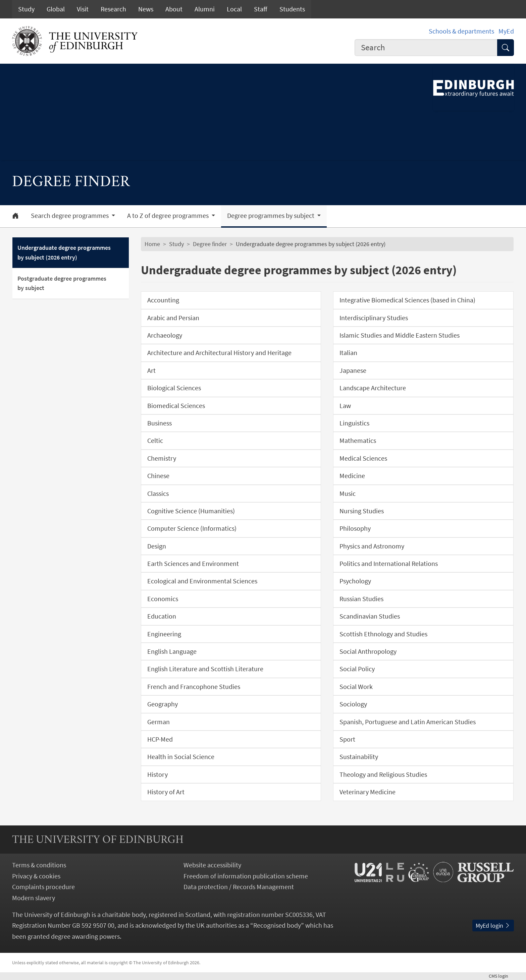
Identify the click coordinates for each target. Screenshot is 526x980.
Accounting (163, 300)
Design (157, 546)
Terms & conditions (39, 865)
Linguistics (354, 423)
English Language (172, 651)
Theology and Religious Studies (383, 774)
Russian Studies (361, 599)
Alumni (205, 9)
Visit (83, 9)
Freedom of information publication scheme (246, 876)
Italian (348, 353)
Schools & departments (461, 31)
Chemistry (162, 458)
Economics (163, 599)
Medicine (352, 476)
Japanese (353, 370)
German (159, 722)
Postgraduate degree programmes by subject (62, 283)
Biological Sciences (174, 388)
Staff (261, 9)
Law (345, 406)
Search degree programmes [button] (70, 216)
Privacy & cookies (36, 876)
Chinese (158, 476)
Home (152, 244)
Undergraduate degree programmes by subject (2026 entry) (64, 252)
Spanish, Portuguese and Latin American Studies (408, 722)
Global (56, 9)
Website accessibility (212, 865)
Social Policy (357, 669)
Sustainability (359, 757)
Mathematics (358, 441)
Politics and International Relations (389, 564)
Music (348, 494)
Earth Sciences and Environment (193, 564)
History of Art (166, 792)
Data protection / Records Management (239, 887)
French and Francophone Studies (194, 687)
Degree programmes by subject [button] (271, 216)
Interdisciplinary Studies (374, 318)
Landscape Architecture (373, 388)
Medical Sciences (363, 458)
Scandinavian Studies (370, 616)
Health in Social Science (181, 757)
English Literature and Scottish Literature (205, 669)
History (157, 774)
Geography (163, 704)
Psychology (355, 581)
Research (113, 9)
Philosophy (355, 528)
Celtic (155, 441)
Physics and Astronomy (372, 546)
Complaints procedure (43, 887)
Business (160, 423)
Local (234, 9)
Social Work (356, 687)
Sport (347, 739)
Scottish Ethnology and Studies (383, 634)
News (146, 9)
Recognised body (277, 925)
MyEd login (493, 926)
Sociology (353, 704)
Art (151, 370)
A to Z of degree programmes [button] (169, 216)
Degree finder (210, 244)
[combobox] (426, 48)
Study (26, 9)
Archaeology (165, 335)
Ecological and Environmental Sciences (202, 581)
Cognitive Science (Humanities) (191, 511)
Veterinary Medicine (367, 792)
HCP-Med (160, 739)
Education (162, 616)
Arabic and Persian (173, 318)
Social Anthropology (368, 651)
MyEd (506, 31)
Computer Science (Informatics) (192, 528)
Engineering (164, 634)
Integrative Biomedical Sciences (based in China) (407, 300)
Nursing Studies (362, 511)
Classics (158, 494)
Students (292, 9)
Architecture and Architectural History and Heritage (219, 353)
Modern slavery (34, 898)
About (174, 9)
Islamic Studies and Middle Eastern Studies (400, 335)
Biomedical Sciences (176, 406)
